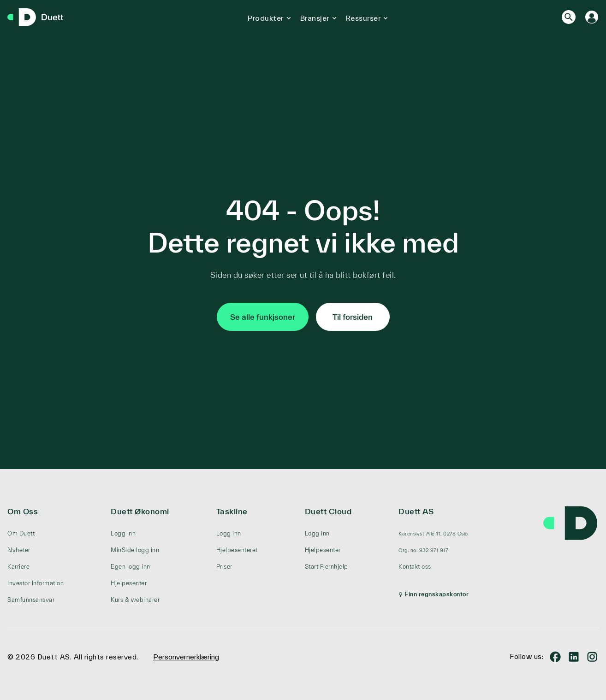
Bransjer (315, 18)
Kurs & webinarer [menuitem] (135, 600)
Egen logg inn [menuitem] (131, 567)
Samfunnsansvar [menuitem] (31, 600)
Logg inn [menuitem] (123, 533)
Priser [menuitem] (224, 567)
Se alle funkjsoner (263, 317)
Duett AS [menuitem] (416, 511)
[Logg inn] (592, 17)
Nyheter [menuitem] (19, 550)
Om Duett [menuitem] (21, 533)
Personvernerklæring (186, 657)
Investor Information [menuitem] (36, 583)
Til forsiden (353, 317)
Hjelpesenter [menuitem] (129, 583)
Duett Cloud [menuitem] (328, 511)
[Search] (569, 17)
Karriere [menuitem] (18, 567)
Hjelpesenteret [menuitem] (237, 550)
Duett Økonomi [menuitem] (140, 511)
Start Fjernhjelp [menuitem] (327, 567)
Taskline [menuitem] (232, 511)
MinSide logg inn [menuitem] (135, 550)
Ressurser (363, 18)
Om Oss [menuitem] (23, 511)
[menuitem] (434, 534)
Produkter (266, 18)
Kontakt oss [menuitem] (415, 567)
